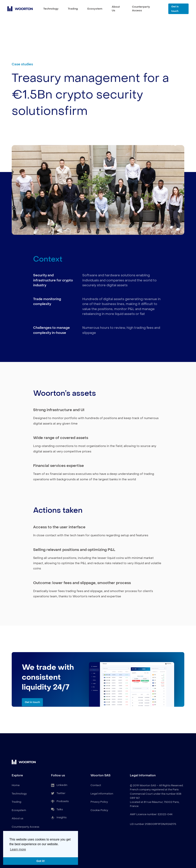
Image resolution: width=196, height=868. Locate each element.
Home (16, 785)
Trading (73, 9)
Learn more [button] (18, 849)
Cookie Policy (99, 810)
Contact (96, 785)
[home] (20, 9)
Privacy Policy (99, 802)
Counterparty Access (141, 9)
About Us (116, 9)
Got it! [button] (41, 861)
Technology (51, 9)
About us (17, 818)
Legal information (102, 794)
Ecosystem (95, 9)
